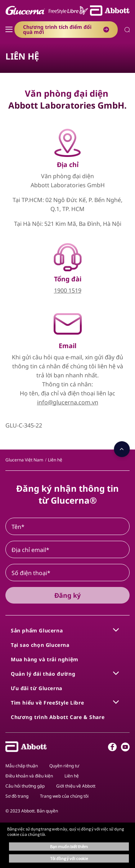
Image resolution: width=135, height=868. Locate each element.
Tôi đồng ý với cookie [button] (69, 858)
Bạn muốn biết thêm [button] (69, 847)
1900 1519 (68, 290)
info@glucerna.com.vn (68, 402)
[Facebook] (112, 749)
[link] (24, 460)
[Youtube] (125, 749)
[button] (127, 31)
